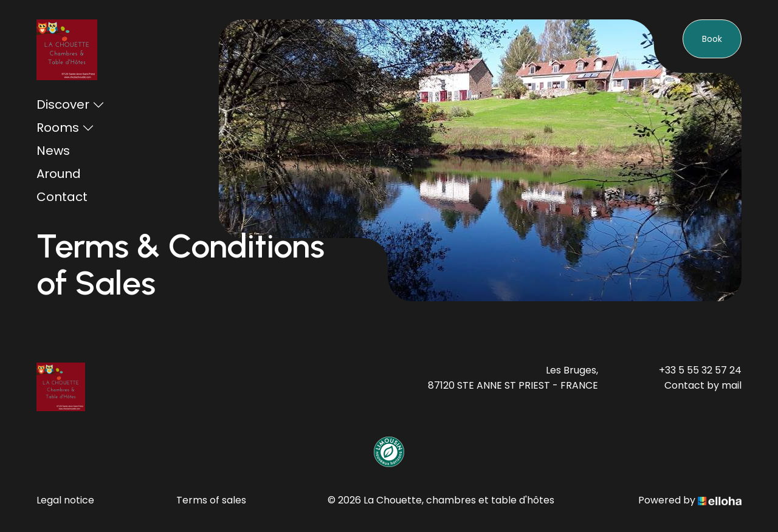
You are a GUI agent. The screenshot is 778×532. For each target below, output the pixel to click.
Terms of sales (211, 500)
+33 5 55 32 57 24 (700, 370)
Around (59, 174)
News (53, 151)
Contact (62, 197)
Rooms (65, 128)
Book (712, 39)
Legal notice (65, 500)
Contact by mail (703, 385)
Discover (71, 104)
